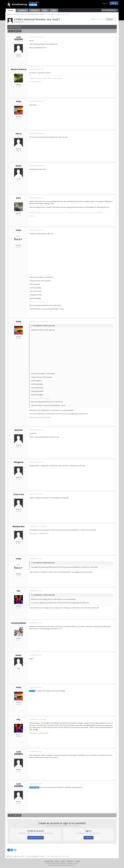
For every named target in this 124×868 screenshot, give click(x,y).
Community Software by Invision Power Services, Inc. (62, 865)
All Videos (35, 10)
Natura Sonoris (19, 69)
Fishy (19, 101)
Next (16, 31)
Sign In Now (88, 838)
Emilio (50, 563)
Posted (37, 37)
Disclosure (70, 861)
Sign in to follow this (99, 19)
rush (22, 22)
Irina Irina (19, 494)
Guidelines (22, 10)
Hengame (19, 462)
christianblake (19, 623)
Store (54, 10)
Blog (45, 10)
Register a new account (36, 838)
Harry (19, 134)
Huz (19, 591)
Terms (57, 861)
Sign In (105, 3)
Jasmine (19, 430)
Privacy (63, 861)
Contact (77, 861)
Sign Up (114, 3)
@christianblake (35, 787)
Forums (11, 10)
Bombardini (19, 526)
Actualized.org (48, 861)
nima (19, 230)
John (19, 198)
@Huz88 (33, 691)
